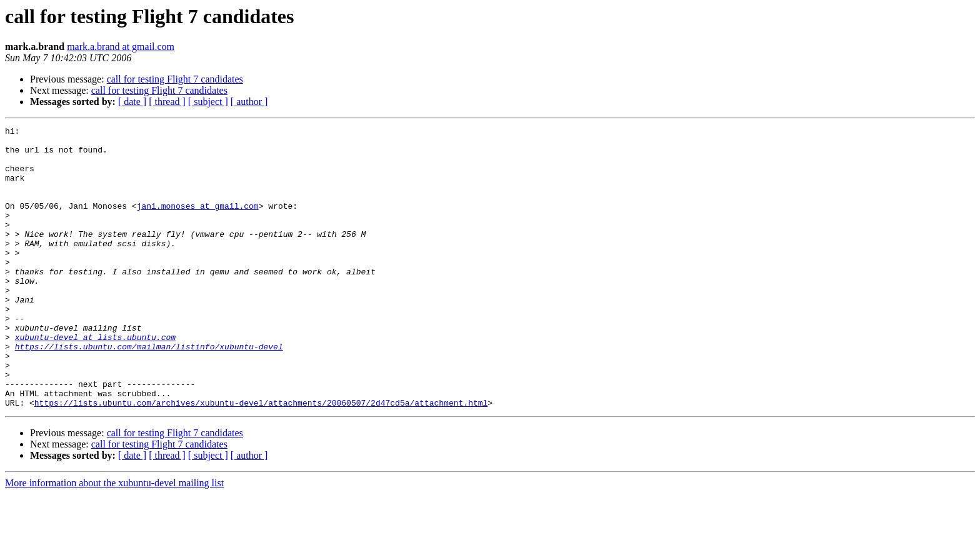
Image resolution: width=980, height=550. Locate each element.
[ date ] (132, 102)
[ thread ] (167, 102)
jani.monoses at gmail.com (198, 222)
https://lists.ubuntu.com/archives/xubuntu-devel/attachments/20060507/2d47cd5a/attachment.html (261, 459)
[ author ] (249, 102)
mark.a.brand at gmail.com (121, 47)
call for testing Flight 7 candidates (175, 79)
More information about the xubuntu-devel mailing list (114, 539)
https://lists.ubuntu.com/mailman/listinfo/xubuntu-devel (149, 391)
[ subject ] (208, 102)
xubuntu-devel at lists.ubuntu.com (95, 380)
